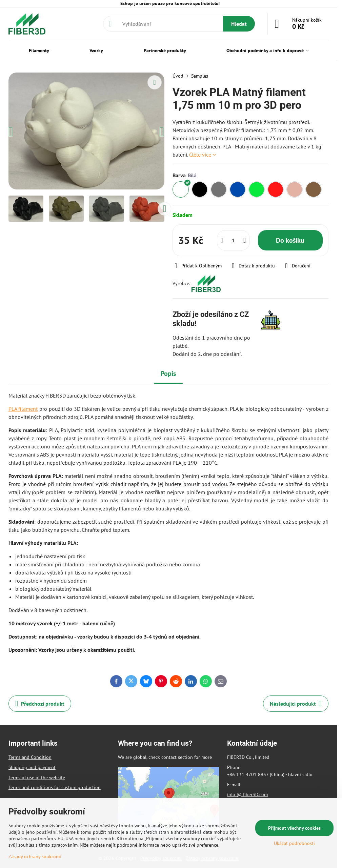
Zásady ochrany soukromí (35, 856)
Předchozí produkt (40, 704)
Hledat (239, 24)
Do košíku (290, 240)
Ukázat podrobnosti (294, 843)
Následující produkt (296, 704)
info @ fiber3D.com (247, 794)
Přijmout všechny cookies (294, 828)
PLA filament (23, 409)
